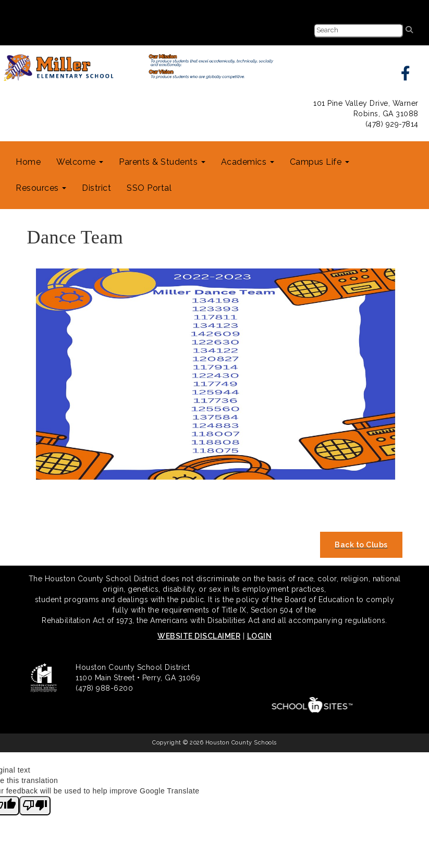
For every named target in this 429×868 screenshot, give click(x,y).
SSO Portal (149, 188)
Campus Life (320, 162)
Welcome (80, 162)
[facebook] (406, 76)
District (96, 188)
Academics (248, 162)
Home (28, 162)
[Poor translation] (35, 806)
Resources (41, 188)
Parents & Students (162, 162)
